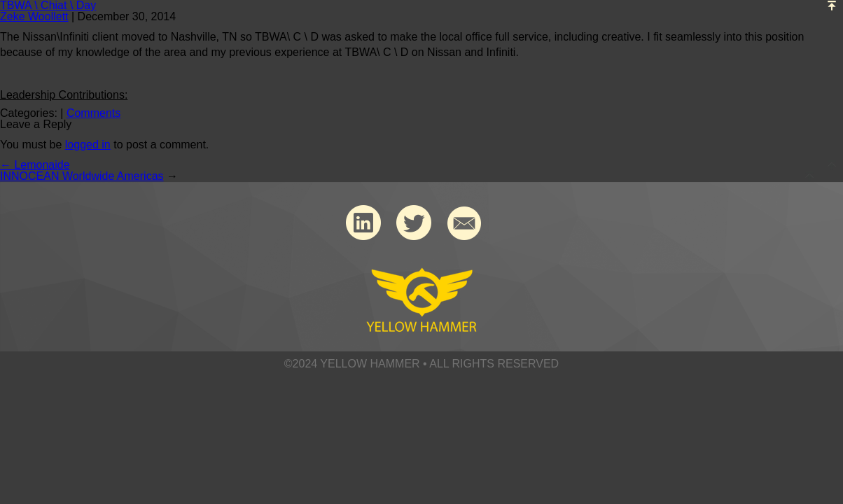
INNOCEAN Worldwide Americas (82, 176)
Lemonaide (35, 165)
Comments (93, 113)
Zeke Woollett (34, 16)
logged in (88, 145)
